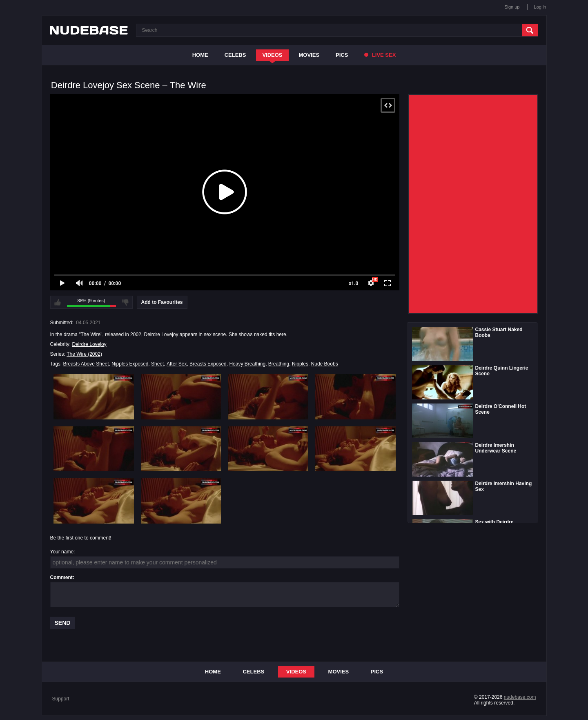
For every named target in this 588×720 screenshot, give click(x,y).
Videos (272, 55)
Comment (61, 577)
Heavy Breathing (247, 364)
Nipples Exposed (130, 364)
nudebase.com (520, 697)
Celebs (235, 55)
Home (200, 55)
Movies (309, 55)
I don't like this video (125, 302)
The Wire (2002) (84, 354)
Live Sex (380, 55)
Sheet (157, 364)
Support (61, 699)
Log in (540, 7)
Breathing (279, 364)
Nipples (300, 364)
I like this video (58, 302)
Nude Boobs (325, 364)
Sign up (512, 7)
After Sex (177, 364)
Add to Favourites (162, 302)
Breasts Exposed (208, 364)
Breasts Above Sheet (86, 364)
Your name (62, 552)
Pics (342, 55)
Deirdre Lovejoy (89, 344)
